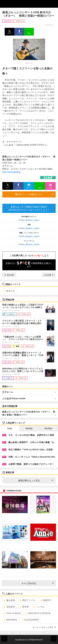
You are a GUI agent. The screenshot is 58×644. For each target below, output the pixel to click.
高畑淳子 (46, 600)
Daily (10, 428)
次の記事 (49, 275)
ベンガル (39, 607)
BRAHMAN (10, 620)
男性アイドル (27, 600)
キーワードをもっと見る (44, 627)
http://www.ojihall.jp (12, 172)
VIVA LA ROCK (12, 613)
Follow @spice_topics (29, 220)
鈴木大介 (9, 291)
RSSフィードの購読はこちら (34, 194)
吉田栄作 (9, 607)
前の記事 (9, 275)
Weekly (29, 428)
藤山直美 (9, 600)
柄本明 (24, 607)
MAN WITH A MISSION (38, 613)
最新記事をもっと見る (36, 480)
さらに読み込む (38, 583)
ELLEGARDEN (30, 620)
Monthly (48, 428)
